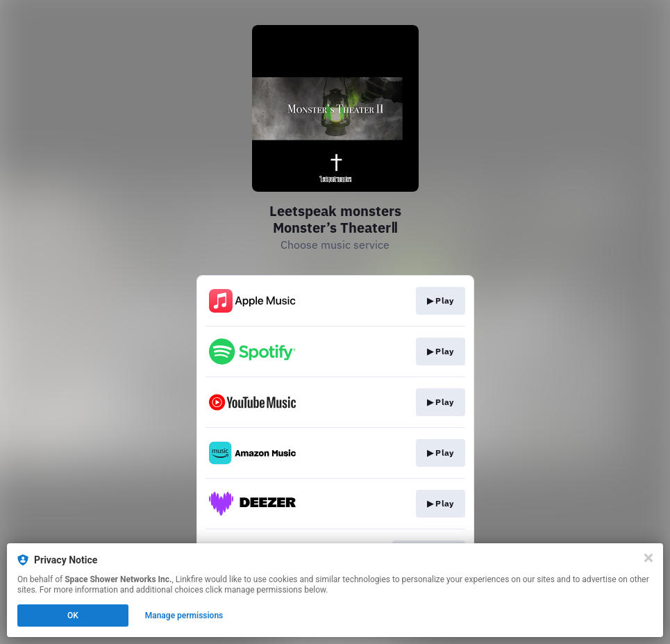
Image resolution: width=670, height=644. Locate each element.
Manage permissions (184, 616)
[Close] (648, 558)
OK (73, 616)
